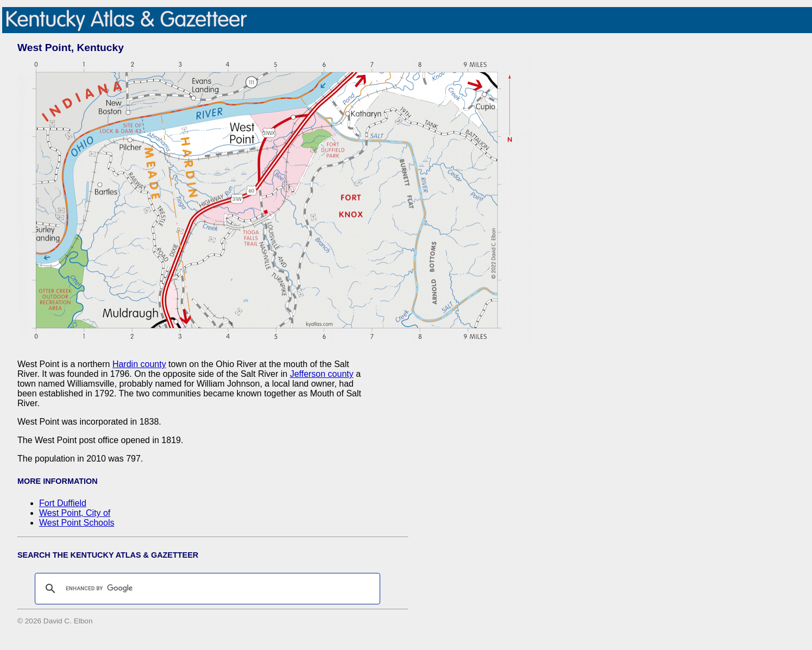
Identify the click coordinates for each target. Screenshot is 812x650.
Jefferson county (322, 374)
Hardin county (139, 364)
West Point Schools (77, 523)
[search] (206, 589)
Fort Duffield (63, 503)
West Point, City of (75, 513)
